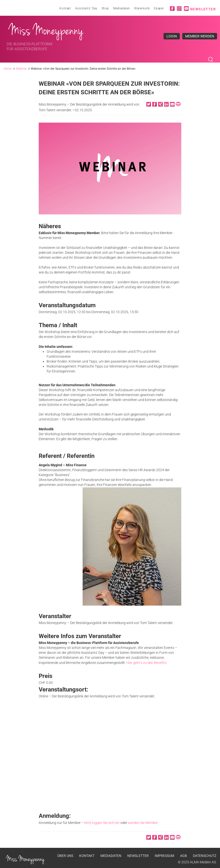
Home (8, 69)
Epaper (159, 8)
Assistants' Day (86, 8)
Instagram (179, 8)
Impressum (164, 855)
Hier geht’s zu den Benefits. (147, 663)
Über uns (65, 855)
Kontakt (65, 8)
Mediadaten (122, 8)
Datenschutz (205, 855)
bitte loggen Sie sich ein (102, 823)
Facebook (172, 8)
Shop (105, 8)
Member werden (200, 36)
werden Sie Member (143, 823)
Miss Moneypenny (46, 30)
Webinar (21, 69)
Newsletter (203, 9)
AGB (183, 855)
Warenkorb (142, 8)
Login (172, 36)
